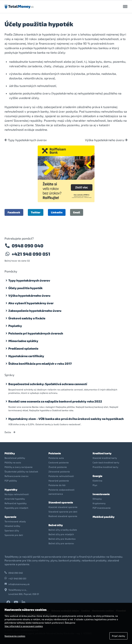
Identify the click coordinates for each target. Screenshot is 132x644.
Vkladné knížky (12, 526)
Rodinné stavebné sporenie (63, 516)
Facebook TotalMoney (8, 602)
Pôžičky (10, 453)
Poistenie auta (56, 458)
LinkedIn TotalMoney (23, 602)
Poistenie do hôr (57, 485)
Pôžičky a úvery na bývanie (19, 467)
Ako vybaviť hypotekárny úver (31, 303)
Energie (97, 476)
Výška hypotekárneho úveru (106, 140)
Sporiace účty (12, 530)
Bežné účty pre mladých (61, 534)
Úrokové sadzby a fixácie (27, 318)
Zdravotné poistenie (59, 471)
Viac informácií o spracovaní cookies (24, 626)
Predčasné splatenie (23, 348)
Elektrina (97, 481)
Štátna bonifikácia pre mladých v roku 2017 (40, 363)
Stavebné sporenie (61, 502)
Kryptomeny (99, 503)
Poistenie (55, 453)
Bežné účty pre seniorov (61, 543)
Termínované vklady (15, 521)
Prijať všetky (118, 636)
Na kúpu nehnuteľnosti (17, 494)
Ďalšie (10, 432)
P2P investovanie (102, 508)
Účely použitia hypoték (25, 288)
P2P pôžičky (11, 481)
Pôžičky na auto (13, 462)
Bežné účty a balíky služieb (63, 530)
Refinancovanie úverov (16, 476)
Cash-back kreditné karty (106, 462)
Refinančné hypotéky (16, 503)
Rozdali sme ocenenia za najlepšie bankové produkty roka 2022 (55, 401)
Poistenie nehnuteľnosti (61, 476)
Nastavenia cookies (15, 636)
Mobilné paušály (103, 517)
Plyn (95, 485)
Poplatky (15, 326)
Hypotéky (11, 490)
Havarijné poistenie (59, 481)
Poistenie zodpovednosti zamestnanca (61, 492)
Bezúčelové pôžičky (15, 458)
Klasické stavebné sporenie (63, 507)
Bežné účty (56, 525)
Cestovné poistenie (59, 462)
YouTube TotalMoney (16, 602)
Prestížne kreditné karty (105, 467)
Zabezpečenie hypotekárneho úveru (35, 311)
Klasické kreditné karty (105, 458)
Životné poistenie (58, 467)
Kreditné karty (102, 453)
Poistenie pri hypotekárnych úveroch (36, 333)
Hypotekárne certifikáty (26, 356)
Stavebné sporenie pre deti (63, 512)
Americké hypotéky (15, 499)
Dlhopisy (97, 499)
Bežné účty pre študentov (62, 539)
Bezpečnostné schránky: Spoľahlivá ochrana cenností (48, 384)
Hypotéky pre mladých (16, 508)
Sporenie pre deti (14, 535)
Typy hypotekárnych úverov (26, 140)
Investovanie (101, 494)
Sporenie (10, 517)
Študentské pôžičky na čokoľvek (21, 471)
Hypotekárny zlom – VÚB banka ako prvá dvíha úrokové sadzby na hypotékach (66, 419)
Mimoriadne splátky (23, 341)
